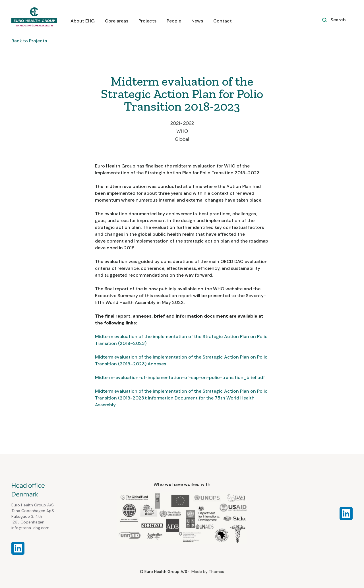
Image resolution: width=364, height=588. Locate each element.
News (197, 21)
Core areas (117, 21)
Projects (147, 21)
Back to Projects (29, 41)
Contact (223, 21)
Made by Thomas (208, 572)
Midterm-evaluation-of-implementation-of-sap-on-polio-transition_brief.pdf (180, 377)
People (174, 21)
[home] (34, 17)
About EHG (83, 21)
